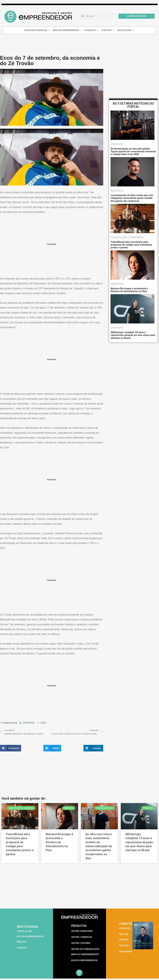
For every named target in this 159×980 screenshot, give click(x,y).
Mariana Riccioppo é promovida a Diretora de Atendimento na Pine (60, 842)
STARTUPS (108, 30)
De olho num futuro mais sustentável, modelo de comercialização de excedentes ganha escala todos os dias (99, 846)
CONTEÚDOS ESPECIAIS (37, 30)
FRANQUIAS (92, 30)
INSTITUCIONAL (126, 30)
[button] (11, 748)
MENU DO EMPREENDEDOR (67, 30)
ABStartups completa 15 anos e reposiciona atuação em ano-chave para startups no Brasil (139, 842)
